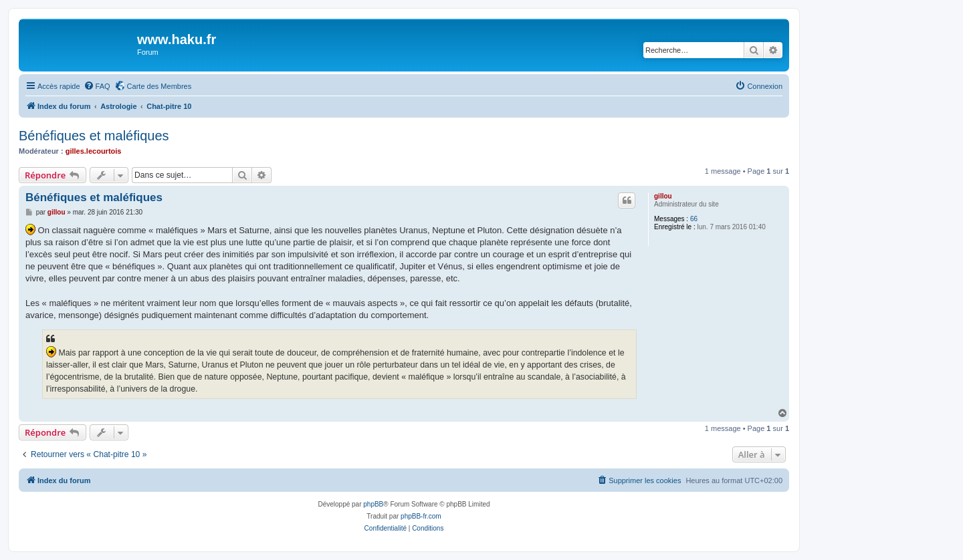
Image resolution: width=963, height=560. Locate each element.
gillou (663, 196)
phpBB (373, 504)
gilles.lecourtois (94, 151)
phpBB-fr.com (421, 516)
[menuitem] (97, 86)
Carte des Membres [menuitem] (159, 86)
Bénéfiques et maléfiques (94, 136)
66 (694, 219)
